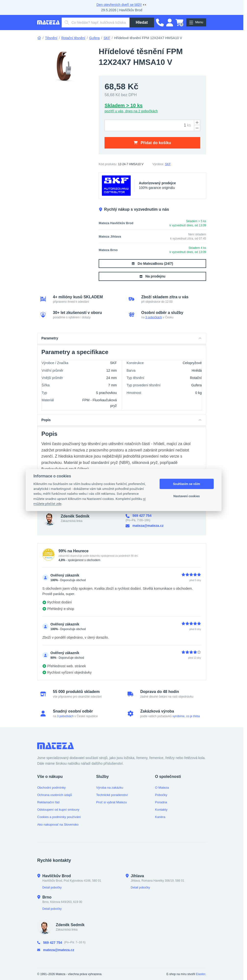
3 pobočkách (154, 317)
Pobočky (161, 795)
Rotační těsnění (73, 38)
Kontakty (161, 810)
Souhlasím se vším (187, 484)
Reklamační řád (48, 802)
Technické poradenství (112, 795)
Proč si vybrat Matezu (112, 802)
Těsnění (51, 38)
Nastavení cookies (187, 496)
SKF (107, 38)
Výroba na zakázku (110, 788)
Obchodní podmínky (51, 788)
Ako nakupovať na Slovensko (58, 824)
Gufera (94, 38)
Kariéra (160, 817)
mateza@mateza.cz (145, 526)
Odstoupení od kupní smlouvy (58, 810)
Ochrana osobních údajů (55, 795)
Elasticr (201, 974)
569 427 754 (139, 516)
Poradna (161, 802)
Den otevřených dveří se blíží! (119, 5)
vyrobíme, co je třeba (186, 716)
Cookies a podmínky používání (59, 817)
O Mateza (162, 788)
